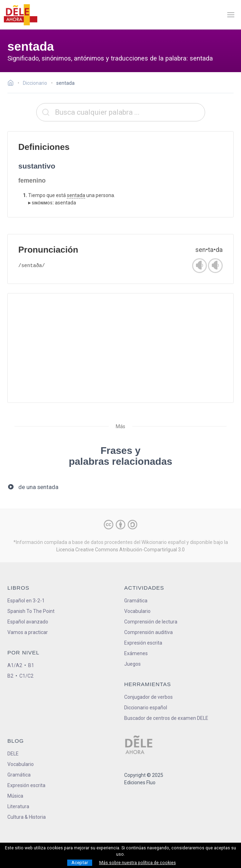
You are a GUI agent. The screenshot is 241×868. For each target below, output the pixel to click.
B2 (10, 676)
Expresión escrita (143, 643)
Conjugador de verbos (148, 697)
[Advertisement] (120, 348)
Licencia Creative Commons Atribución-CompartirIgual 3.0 (120, 550)
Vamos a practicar (28, 632)
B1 (31, 665)
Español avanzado (28, 622)
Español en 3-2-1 (26, 601)
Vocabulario (137, 611)
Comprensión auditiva (148, 632)
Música (15, 796)
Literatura (18, 806)
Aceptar (80, 863)
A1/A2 (15, 665)
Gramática (136, 601)
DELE (13, 754)
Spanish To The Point (31, 611)
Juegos (132, 664)
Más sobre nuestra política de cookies (138, 863)
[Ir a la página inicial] (12, 84)
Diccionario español (146, 708)
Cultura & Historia (27, 817)
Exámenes (136, 653)
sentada (76, 195)
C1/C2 (26, 676)
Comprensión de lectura (151, 622)
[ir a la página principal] (20, 15)
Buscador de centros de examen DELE (166, 718)
